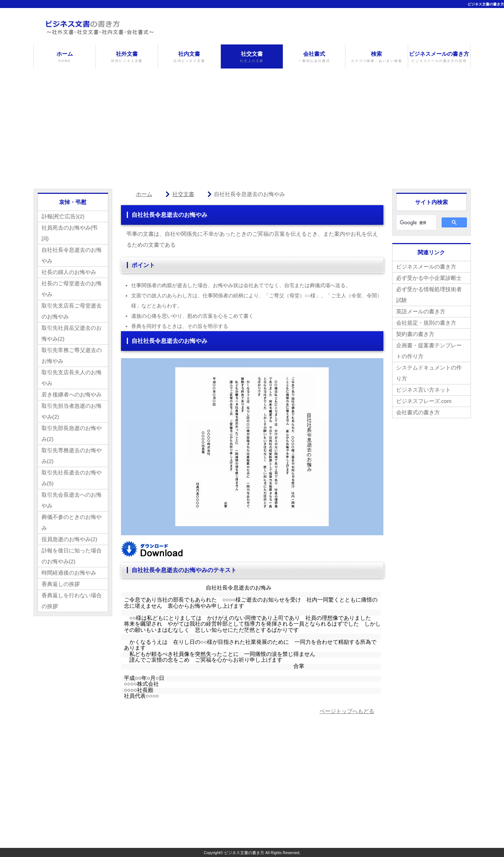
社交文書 (252, 57)
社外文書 (127, 57)
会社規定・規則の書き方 (426, 323)
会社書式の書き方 (418, 412)
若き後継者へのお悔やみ (72, 394)
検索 (376, 57)
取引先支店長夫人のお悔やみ (72, 378)
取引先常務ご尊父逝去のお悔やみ (72, 355)
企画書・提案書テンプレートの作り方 (429, 351)
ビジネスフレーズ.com (424, 401)
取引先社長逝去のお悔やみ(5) (72, 478)
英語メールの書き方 (421, 311)
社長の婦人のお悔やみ (69, 272)
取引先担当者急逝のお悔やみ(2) (72, 411)
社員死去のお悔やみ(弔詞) (70, 233)
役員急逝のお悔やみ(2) (69, 539)
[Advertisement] (252, 123)
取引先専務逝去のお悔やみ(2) (72, 456)
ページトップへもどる (347, 711)
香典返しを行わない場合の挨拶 (72, 601)
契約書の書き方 (415, 334)
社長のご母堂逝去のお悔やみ (72, 289)
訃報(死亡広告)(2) (63, 216)
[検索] (416, 223)
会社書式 (314, 57)
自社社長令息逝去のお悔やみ (72, 255)
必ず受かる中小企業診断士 (429, 278)
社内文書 (189, 57)
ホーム (65, 57)
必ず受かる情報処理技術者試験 (429, 295)
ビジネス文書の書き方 (486, 4)
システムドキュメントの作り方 (429, 373)
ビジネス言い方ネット (423, 390)
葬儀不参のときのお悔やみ (72, 522)
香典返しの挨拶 (61, 584)
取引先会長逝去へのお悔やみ (72, 500)
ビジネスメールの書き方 (439, 57)
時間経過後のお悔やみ (69, 573)
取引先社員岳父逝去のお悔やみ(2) (72, 333)
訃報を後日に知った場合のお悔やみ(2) (72, 556)
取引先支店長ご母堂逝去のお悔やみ (72, 311)
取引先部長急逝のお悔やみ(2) (72, 433)
